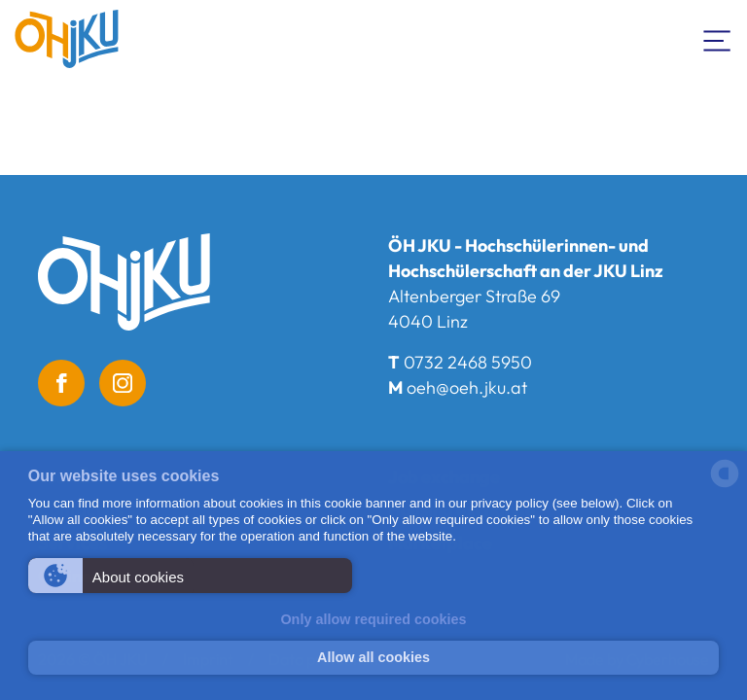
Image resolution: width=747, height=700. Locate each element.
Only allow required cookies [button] (373, 619)
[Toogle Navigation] (718, 39)
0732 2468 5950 (468, 362)
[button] (190, 576)
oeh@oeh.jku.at (467, 387)
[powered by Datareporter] (725, 486)
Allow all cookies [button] (373, 657)
